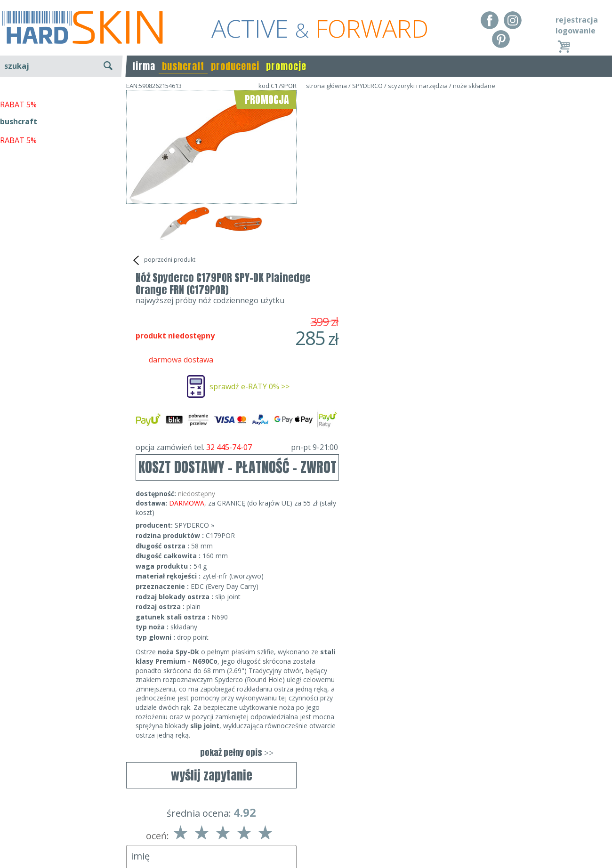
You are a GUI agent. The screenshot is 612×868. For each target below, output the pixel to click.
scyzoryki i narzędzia (418, 86)
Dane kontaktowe (303, 813)
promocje (286, 66)
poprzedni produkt (163, 260)
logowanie (576, 31)
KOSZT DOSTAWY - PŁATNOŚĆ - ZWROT (408, 285)
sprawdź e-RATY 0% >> (420, 205)
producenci (235, 66)
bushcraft (183, 66)
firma (144, 66)
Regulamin (19, 813)
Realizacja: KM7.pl (581, 813)
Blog (8, 854)
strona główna (326, 86)
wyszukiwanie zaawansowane (61, 101)
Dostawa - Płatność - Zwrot (48, 827)
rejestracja (577, 20)
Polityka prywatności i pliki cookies (61, 840)
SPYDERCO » (365, 343)
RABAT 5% (18, 216)
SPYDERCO (367, 86)
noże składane (474, 86)
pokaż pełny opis (407, 571)
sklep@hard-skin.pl (303, 840)
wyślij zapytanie (212, 285)
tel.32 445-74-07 (303, 827)
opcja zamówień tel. (407, 265)
